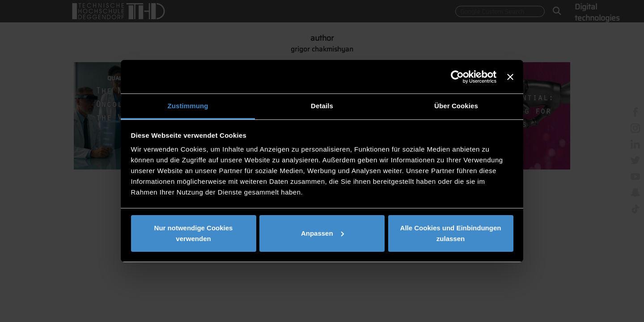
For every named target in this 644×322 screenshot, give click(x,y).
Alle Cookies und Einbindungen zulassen (451, 233)
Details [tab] (322, 106)
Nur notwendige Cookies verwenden (194, 233)
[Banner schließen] (510, 77)
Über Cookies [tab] (456, 106)
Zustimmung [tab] (188, 106)
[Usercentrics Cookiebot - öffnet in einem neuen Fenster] (457, 77)
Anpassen (322, 233)
